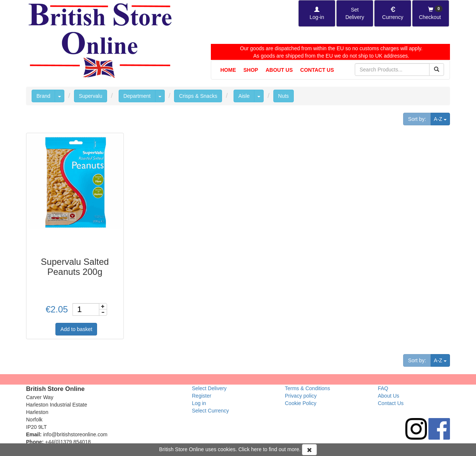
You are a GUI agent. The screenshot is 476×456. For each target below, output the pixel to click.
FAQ (383, 388)
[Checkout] (431, 13)
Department (137, 96)
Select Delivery (209, 388)
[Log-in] (317, 13)
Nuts (284, 96)
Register (202, 396)
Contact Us (317, 70)
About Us (279, 70)
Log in (199, 403)
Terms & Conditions (307, 388)
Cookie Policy (301, 403)
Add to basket (76, 329)
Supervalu (91, 96)
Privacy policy (301, 396)
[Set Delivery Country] (355, 13)
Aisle (244, 96)
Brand (43, 96)
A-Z (442, 118)
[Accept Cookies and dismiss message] (309, 450)
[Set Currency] (393, 13)
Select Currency (210, 411)
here (256, 449)
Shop (251, 70)
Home (228, 70)
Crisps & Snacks (198, 96)
